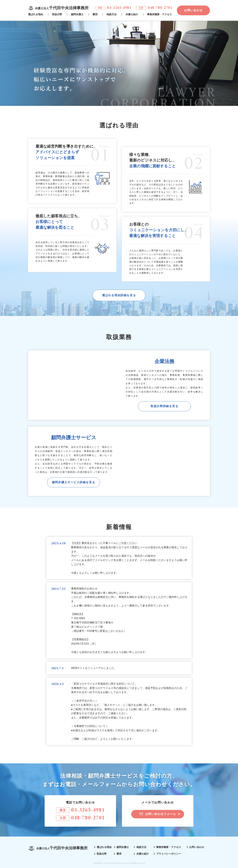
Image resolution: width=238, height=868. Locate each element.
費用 (95, 14)
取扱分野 (57, 14)
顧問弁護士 (77, 14)
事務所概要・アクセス (159, 14)
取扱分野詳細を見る (164, 406)
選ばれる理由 (36, 14)
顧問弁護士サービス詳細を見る (74, 482)
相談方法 (112, 14)
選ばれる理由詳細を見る (119, 295)
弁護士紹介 (132, 14)
